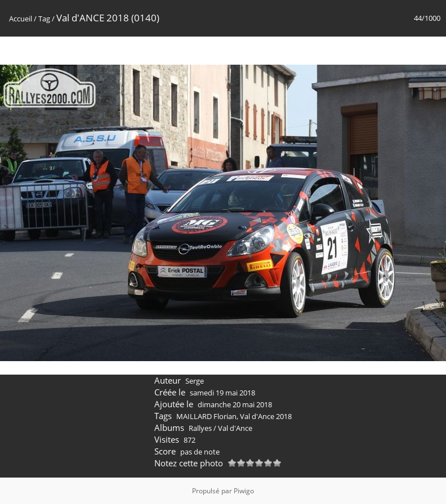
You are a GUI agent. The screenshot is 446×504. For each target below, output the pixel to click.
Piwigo (244, 491)
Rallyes (200, 428)
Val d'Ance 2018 (266, 416)
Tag (44, 19)
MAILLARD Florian (206, 416)
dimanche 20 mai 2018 (235, 404)
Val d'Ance (235, 428)
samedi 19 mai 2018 (222, 393)
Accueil (21, 19)
